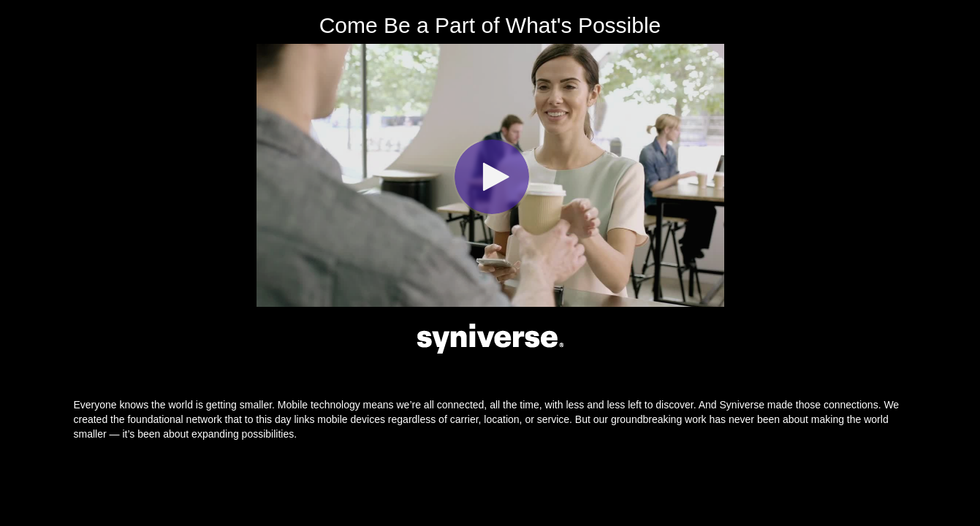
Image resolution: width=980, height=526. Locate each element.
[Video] (490, 175)
